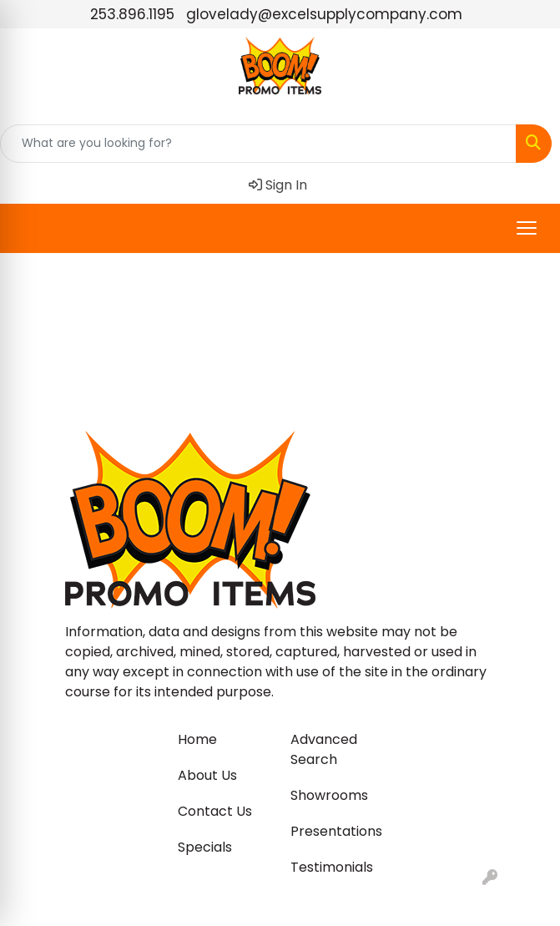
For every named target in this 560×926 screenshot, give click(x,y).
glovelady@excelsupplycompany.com (324, 14)
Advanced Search (324, 749)
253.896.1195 (132, 14)
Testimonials (332, 867)
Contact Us (215, 811)
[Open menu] (527, 228)
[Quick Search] (258, 144)
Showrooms (329, 795)
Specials (205, 847)
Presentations (336, 831)
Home (197, 739)
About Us (207, 775)
